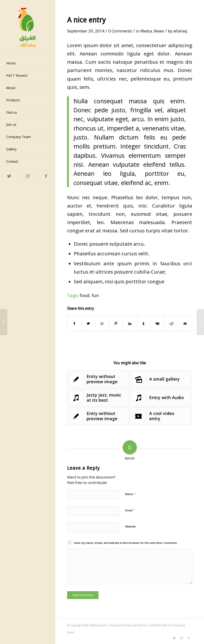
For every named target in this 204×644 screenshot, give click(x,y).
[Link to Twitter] (9, 176)
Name (130, 494)
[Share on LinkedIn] (130, 324)
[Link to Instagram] (27, 176)
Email (130, 510)
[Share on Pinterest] (116, 324)
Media (146, 31)
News (159, 31)
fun (95, 295)
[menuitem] (28, 63)
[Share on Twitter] (88, 324)
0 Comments (120, 31)
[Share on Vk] (157, 324)
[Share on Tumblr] (144, 324)
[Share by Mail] (185, 324)
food (85, 295)
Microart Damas (137, 625)
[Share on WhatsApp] (102, 324)
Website (130, 526)
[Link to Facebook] (46, 176)
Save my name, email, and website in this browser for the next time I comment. (126, 543)
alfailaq (180, 31)
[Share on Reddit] (171, 324)
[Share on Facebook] (74, 324)
